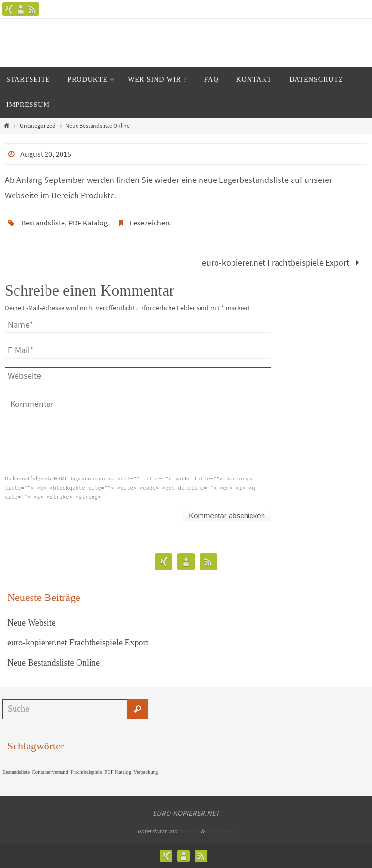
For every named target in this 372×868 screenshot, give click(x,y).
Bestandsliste (43, 223)
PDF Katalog (88, 223)
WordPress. (221, 831)
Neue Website (31, 623)
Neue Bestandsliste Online (54, 663)
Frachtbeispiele (86, 772)
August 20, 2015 (46, 154)
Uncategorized (38, 126)
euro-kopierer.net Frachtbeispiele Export (283, 262)
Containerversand (50, 772)
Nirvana (189, 831)
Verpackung (146, 772)
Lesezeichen (149, 223)
